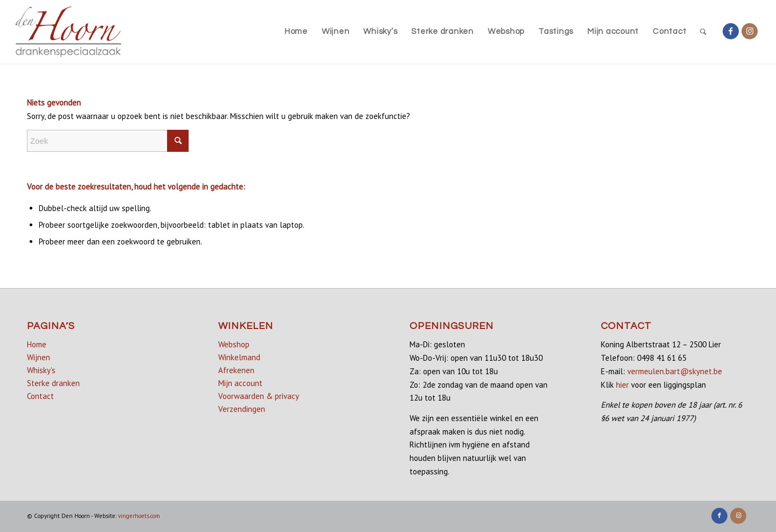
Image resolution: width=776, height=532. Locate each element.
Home (37, 344)
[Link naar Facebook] (731, 31)
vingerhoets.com (139, 516)
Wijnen (39, 357)
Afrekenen (236, 370)
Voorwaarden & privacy (259, 396)
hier (622, 385)
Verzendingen (242, 409)
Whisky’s (41, 370)
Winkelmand (239, 357)
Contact (40, 396)
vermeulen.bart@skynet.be (675, 371)
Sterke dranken (53, 383)
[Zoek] (704, 32)
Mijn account (240, 383)
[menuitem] (296, 32)
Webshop (234, 344)
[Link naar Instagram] (750, 31)
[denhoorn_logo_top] (69, 32)
